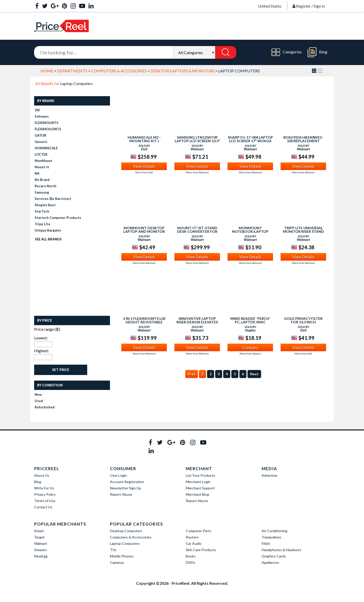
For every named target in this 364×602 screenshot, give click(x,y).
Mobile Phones (122, 556)
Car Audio (194, 543)
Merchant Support (200, 488)
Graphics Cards (274, 556)
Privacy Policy (45, 494)
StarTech (42, 211)
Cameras (117, 562)
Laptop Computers (125, 543)
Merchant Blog (197, 494)
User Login (118, 475)
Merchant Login (198, 482)
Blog (317, 52)
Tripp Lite (42, 224)
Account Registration (127, 482)
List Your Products (200, 475)
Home (47, 71)
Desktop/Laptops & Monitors (182, 71)
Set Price (61, 370)
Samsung (42, 192)
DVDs (190, 562)
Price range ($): (47, 329)
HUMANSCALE (46, 148)
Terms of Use (45, 501)
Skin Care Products (201, 550)
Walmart (41, 543)
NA (37, 173)
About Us (42, 475)
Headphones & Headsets (281, 550)
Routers (192, 537)
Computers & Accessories (119, 71)
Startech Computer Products (58, 218)
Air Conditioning (275, 531)
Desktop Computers (126, 531)
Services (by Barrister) (53, 199)
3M (37, 110)
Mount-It (42, 167)
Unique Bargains (48, 230)
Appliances (270, 562)
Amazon (40, 550)
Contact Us (43, 507)
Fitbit (266, 543)
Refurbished (45, 407)
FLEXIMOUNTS (47, 123)
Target (39, 537)
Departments (72, 71)
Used (39, 401)
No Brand (42, 180)
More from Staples (250, 354)
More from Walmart (197, 172)
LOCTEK (41, 154)
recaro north (45, 186)
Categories (287, 52)
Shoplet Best (45, 205)
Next (254, 374)
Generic (41, 142)
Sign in (319, 6)
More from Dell (144, 172)
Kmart (39, 531)
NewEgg (41, 556)
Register (303, 6)
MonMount (43, 161)
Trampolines (271, 537)
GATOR (40, 135)
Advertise (269, 475)
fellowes (42, 116)
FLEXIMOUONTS (48, 129)
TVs (113, 550)
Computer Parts (199, 531)
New (38, 395)
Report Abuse (121, 494)
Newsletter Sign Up (126, 488)
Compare (250, 347)
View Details (144, 166)
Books (191, 556)
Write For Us (44, 488)
